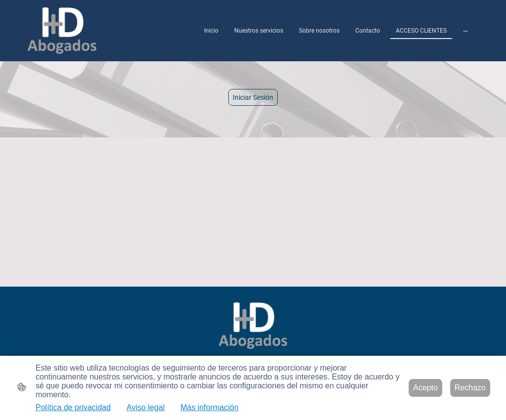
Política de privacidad (73, 407)
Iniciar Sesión (253, 97)
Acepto (425, 388)
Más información (209, 407)
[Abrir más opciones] (465, 31)
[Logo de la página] (62, 31)
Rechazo (470, 388)
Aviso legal (146, 407)
